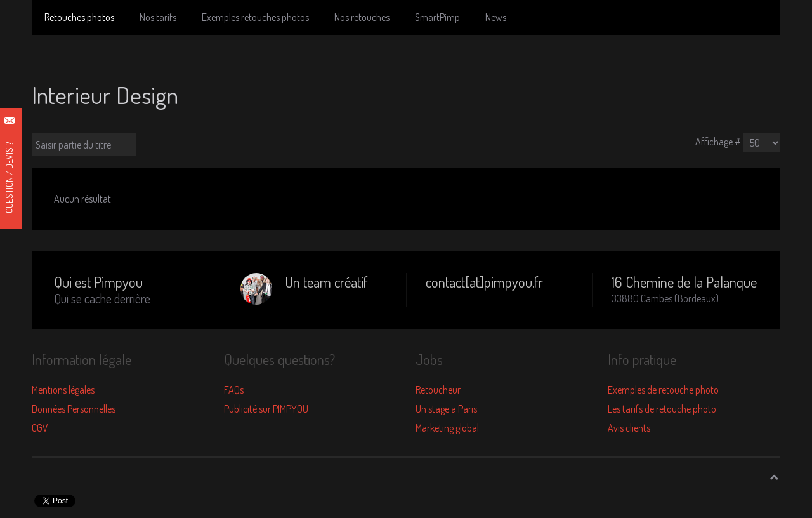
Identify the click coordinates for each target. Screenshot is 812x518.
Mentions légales (63, 390)
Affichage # (718, 142)
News (496, 17)
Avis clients (629, 428)
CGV (40, 428)
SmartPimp (437, 17)
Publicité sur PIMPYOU (266, 409)
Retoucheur (438, 390)
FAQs (234, 390)
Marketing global (447, 428)
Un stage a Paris (446, 409)
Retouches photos (79, 17)
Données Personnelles (74, 409)
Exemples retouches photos (255, 17)
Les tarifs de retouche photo (662, 409)
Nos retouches (362, 17)
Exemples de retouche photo (663, 390)
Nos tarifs (158, 17)
